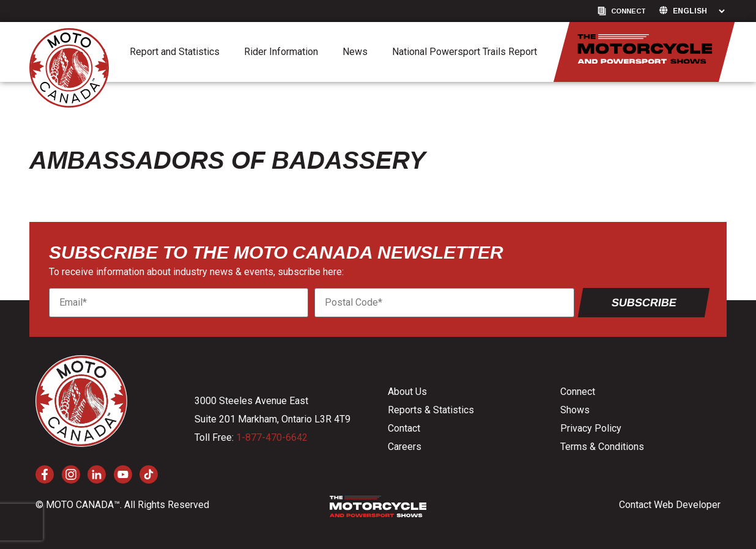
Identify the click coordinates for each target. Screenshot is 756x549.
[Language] (699, 11)
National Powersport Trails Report (465, 52)
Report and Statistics (175, 52)
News (355, 52)
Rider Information (281, 52)
